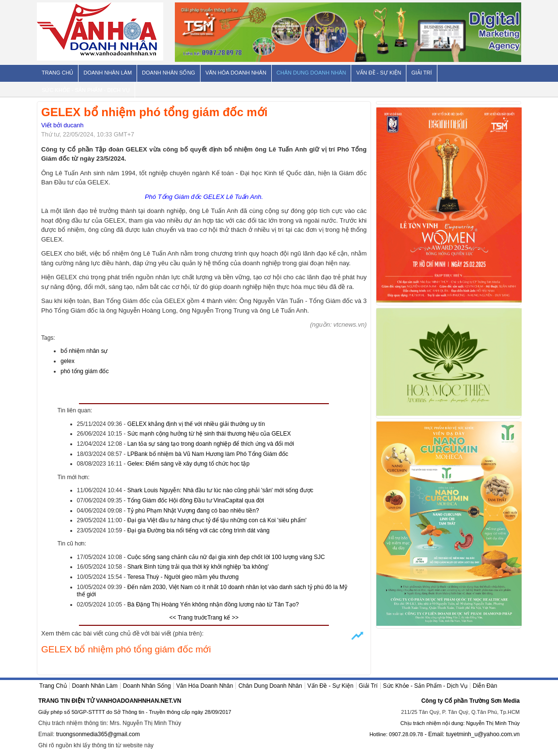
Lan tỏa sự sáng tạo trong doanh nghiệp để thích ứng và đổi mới (211, 444)
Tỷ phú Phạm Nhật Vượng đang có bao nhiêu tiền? (193, 511)
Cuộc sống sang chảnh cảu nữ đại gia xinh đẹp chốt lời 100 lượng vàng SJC (226, 557)
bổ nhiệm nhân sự (84, 351)
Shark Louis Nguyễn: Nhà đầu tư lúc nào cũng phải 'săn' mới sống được (220, 490)
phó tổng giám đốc (85, 371)
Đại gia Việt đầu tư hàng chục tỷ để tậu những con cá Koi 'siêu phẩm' (217, 520)
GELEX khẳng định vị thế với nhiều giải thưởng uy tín (196, 424)
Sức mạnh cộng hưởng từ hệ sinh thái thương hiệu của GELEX (209, 434)
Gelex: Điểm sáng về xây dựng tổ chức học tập (188, 464)
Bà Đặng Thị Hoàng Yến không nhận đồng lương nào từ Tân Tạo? (213, 605)
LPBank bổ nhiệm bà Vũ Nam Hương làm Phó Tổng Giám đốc (208, 454)
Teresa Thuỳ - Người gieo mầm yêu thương (183, 577)
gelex (68, 361)
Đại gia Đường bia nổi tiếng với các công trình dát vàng (199, 530)
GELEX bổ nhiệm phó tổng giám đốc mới (126, 649)
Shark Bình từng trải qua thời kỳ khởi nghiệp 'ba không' (198, 567)
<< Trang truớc (188, 618)
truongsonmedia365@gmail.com (98, 734)
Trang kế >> (223, 618)
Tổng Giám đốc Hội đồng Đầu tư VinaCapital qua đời (195, 500)
